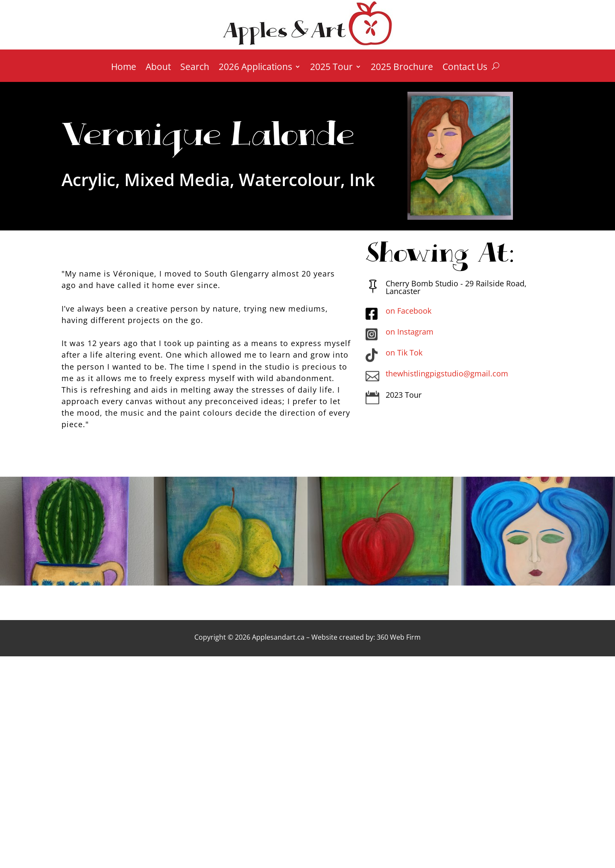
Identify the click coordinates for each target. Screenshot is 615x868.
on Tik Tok (404, 352)
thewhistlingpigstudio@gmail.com (447, 373)
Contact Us (465, 68)
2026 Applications (255, 68)
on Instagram (410, 332)
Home (124, 68)
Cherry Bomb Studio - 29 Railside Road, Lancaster (456, 287)
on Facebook (409, 311)
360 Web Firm (399, 637)
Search (195, 68)
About (158, 68)
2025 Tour (331, 68)
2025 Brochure (402, 68)
